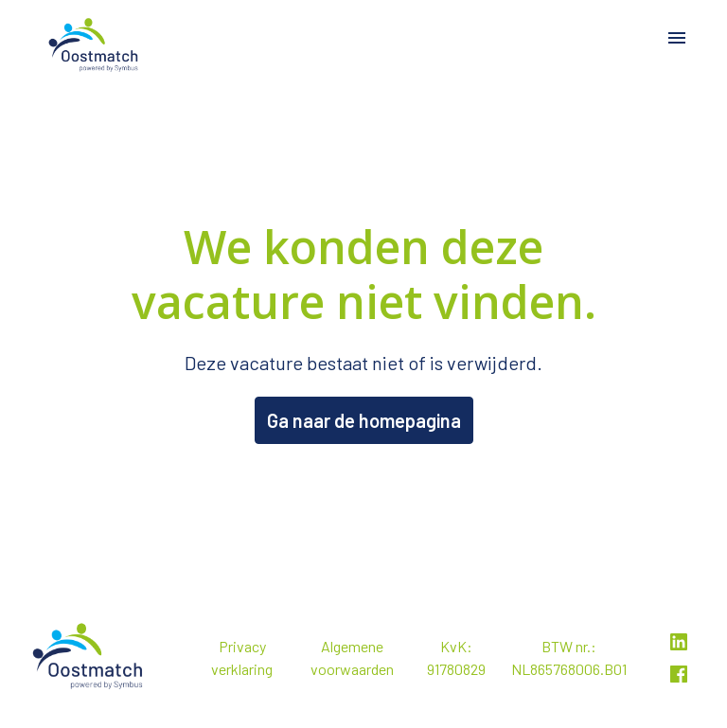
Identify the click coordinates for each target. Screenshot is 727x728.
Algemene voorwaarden (352, 657)
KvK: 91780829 (456, 657)
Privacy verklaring (242, 657)
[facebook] (679, 674)
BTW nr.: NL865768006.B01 (569, 657)
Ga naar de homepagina (364, 420)
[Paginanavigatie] (677, 38)
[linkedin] (679, 642)
